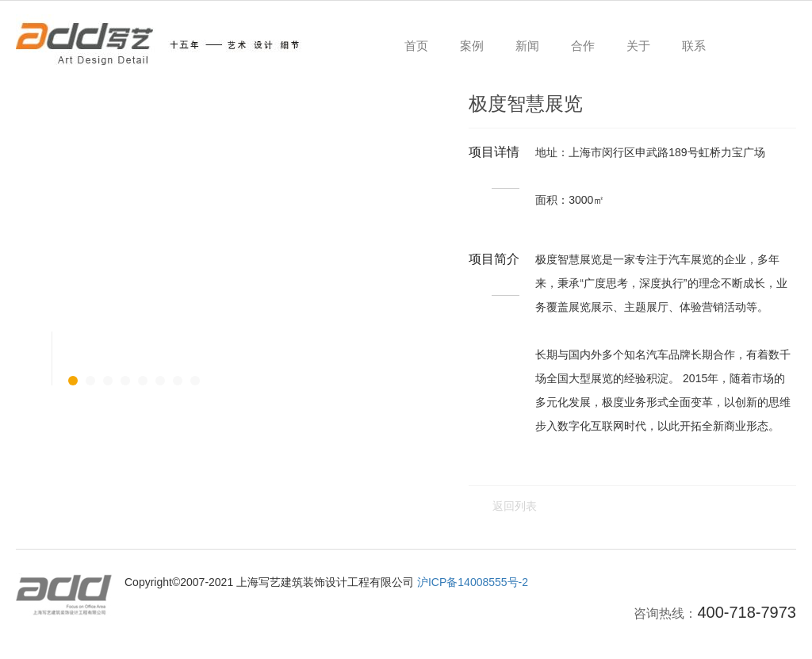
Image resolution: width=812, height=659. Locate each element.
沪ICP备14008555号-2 (473, 582)
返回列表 (515, 506)
